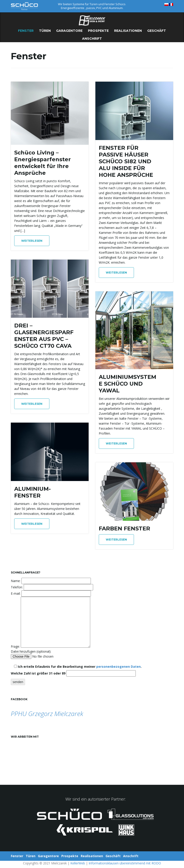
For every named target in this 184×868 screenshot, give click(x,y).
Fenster (26, 31)
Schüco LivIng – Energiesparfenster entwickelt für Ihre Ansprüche (43, 163)
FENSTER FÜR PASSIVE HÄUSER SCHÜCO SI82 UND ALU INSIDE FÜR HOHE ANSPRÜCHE (126, 161)
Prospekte (98, 31)
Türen (45, 31)
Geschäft (157, 31)
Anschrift (92, 39)
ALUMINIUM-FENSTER (32, 492)
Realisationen (128, 31)
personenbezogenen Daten (118, 667)
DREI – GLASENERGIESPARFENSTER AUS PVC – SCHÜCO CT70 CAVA (44, 336)
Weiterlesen (32, 241)
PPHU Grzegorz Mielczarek (47, 714)
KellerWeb (78, 863)
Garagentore (69, 31)
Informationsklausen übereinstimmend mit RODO (125, 863)
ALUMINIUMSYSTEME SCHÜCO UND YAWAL (128, 384)
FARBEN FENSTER (124, 528)
